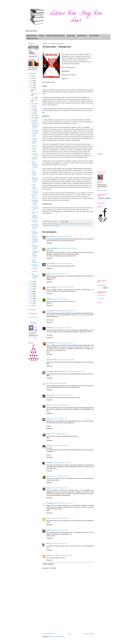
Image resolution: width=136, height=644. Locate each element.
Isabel (48, 274)
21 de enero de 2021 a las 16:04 (65, 360)
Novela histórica (82, 36)
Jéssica (49, 518)
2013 (32, 298)
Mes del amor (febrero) (35, 158)
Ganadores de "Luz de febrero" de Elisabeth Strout (35, 125)
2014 (32, 296)
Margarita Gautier (101, 295)
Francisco (49, 463)
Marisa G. (49, 476)
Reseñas (45, 226)
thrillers (57, 226)
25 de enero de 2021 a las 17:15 (64, 503)
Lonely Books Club (52, 311)
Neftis (48, 419)
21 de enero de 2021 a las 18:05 (58, 383)
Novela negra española (84, 224)
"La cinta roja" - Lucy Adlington (34, 187)
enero (33, 120)
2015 (32, 294)
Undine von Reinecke (53, 248)
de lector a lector (51, 360)
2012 (32, 301)
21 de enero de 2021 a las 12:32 (65, 287)
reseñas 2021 (51, 226)
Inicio (70, 634)
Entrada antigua (89, 634)
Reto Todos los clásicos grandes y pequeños (34, 215)
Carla (48, 434)
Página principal (31, 36)
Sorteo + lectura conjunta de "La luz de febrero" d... (35, 165)
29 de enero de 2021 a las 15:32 (59, 543)
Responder (49, 243)
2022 (32, 85)
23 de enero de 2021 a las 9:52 (61, 476)
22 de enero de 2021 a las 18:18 (61, 463)
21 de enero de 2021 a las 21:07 (59, 419)
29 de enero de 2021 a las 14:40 (59, 530)
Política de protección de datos (56, 36)
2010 (32, 306)
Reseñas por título (32, 38)
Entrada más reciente (49, 634)
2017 (32, 289)
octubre (34, 97)
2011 (32, 303)
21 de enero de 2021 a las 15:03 (64, 343)
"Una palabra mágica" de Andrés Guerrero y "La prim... (35, 254)
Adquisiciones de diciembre (35, 196)
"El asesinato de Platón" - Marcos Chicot (35, 202)
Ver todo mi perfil (102, 190)
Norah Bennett (51, 343)
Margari (49, 299)
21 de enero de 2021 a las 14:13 (67, 311)
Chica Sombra (51, 264)
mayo (33, 111)
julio (33, 106)
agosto (33, 104)
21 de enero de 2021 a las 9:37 (64, 237)
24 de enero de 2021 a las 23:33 (59, 488)
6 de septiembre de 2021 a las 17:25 (62, 555)
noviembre (34, 94)
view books (36, 339)
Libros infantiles (94, 36)
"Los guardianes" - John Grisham (35, 247)
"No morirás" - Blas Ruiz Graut (35, 208)
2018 (32, 287)
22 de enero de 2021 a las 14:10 (60, 446)
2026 (32, 76)
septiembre (34, 100)
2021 (32, 88)
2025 (32, 78)
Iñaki (48, 543)
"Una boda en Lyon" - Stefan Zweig (35, 141)
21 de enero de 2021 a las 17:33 (75, 371)
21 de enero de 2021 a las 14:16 (62, 328)
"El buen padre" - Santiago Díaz (34, 173)
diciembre (34, 90)
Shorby (49, 446)
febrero (33, 118)
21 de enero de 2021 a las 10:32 (64, 264)
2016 (32, 291)
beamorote (50, 328)
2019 (32, 284)
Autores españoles (53, 224)
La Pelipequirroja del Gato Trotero (56, 371)
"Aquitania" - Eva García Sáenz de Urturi (35, 180)
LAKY (101, 182)
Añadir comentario (48, 564)
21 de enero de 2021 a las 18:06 (63, 395)
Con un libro (50, 395)
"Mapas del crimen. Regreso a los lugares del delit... (35, 239)
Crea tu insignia (101, 299)
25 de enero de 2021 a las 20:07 (60, 518)
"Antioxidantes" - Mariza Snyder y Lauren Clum (35, 133)
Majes (48, 405)
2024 (32, 81)
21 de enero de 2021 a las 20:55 (59, 405)
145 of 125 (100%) (33, 337)
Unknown (49, 555)
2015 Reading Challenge (33, 323)
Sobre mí (41, 36)
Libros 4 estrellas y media (64, 224)
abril (33, 113)
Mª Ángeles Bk (51, 503)
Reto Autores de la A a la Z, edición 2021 (35, 227)
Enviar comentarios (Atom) (57, 637)
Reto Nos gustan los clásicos (35, 233)
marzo (33, 115)
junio (33, 108)
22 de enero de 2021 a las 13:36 (59, 434)
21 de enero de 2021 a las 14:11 (60, 299)
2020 (32, 282)
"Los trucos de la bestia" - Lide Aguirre (34, 148)
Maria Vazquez (51, 237)
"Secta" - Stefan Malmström (35, 261)
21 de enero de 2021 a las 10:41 (59, 274)
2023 (32, 83)
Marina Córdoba (51, 287)
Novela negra (71, 36)
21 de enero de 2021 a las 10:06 (68, 248)
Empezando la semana (35, 154)
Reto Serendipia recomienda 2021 (35, 276)
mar (48, 383)
